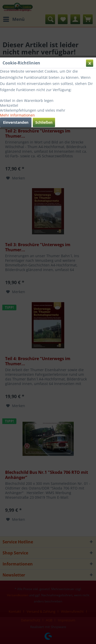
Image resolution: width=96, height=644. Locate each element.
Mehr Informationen (17, 115)
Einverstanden (16, 122)
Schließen (44, 122)
